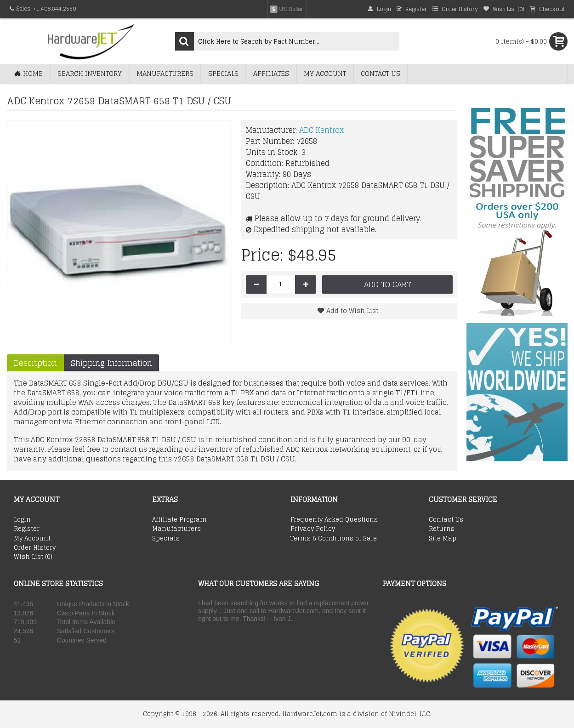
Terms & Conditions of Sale (334, 539)
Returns (442, 529)
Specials (166, 539)
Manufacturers (176, 529)
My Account (32, 539)
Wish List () (33, 557)
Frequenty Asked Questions (334, 520)
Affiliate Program (179, 520)
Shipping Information (111, 363)
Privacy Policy (313, 529)
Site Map (443, 539)
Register (27, 529)
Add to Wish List (352, 310)
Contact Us (446, 520)
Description (35, 363)
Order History (35, 548)
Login (22, 520)
